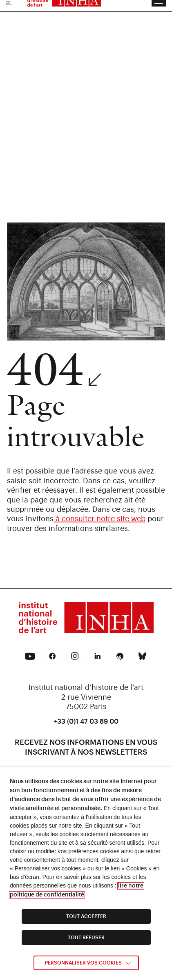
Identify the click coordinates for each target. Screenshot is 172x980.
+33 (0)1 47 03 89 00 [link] (86, 722)
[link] (86, 619)
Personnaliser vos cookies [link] (83, 963)
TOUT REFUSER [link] (86, 938)
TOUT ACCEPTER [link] (86, 916)
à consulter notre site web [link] (99, 519)
